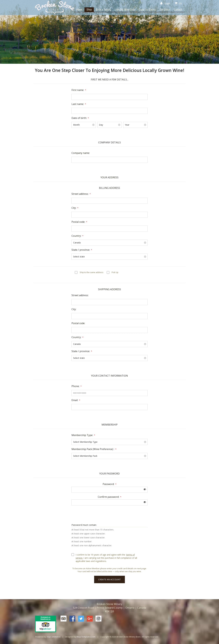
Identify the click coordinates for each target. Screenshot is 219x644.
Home (79, 10)
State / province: (81, 250)
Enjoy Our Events (147, 10)
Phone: (75, 386)
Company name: (81, 153)
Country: (76, 236)
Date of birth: (79, 118)
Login (165, 3)
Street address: (80, 194)
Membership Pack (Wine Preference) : (93, 449)
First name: (78, 90)
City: (74, 208)
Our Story (165, 10)
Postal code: (78, 222)
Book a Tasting (103, 10)
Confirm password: (108, 497)
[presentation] (109, 514)
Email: (75, 400)
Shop (89, 10)
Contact (178, 10)
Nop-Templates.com (86, 637)
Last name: (78, 104)
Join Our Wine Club (125, 10)
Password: (108, 484)
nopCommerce (54, 637)
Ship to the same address (92, 272)
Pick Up (115, 272)
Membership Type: (82, 435)
